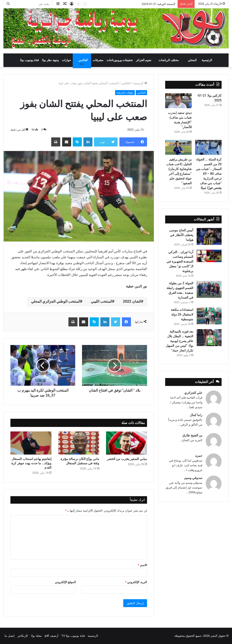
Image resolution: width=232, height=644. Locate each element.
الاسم (143, 565)
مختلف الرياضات (169, 60)
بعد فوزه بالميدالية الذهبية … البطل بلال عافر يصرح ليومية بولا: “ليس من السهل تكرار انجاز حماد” (180, 341)
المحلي (192, 60)
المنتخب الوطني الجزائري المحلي (56, 301)
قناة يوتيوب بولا (29, 60)
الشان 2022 (132, 301)
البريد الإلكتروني (136, 582)
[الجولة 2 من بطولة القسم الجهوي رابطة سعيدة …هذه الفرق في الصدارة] (209, 289)
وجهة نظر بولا (50, 60)
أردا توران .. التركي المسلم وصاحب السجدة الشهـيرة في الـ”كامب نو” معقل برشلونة (180, 261)
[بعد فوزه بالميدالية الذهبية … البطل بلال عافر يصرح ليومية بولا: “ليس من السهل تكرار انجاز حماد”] (209, 338)
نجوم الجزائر (144, 60)
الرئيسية (207, 60)
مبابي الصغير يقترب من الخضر (126, 459)
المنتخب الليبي (102, 301)
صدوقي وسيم (193, 478)
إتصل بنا (10, 636)
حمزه (199, 456)
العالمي (83, 60)
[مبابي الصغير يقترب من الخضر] (127, 443)
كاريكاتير (23, 636)
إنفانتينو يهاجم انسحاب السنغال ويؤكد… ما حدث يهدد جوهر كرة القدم (31, 463)
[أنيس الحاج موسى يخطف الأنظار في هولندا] (209, 236)
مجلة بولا (36, 636)
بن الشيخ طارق (192, 435)
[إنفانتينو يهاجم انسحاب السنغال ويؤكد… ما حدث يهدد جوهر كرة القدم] (31, 443)
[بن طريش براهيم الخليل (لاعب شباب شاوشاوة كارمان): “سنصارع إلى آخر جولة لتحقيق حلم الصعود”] (178, 147)
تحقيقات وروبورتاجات (120, 60)
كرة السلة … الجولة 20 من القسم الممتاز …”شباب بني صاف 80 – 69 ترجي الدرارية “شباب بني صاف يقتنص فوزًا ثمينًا (209, 174)
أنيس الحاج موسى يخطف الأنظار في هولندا (181, 235)
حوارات (66, 60)
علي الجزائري (193, 393)
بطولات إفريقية (125, 93)
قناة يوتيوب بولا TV (73, 636)
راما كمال (196, 415)
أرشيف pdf (51, 636)
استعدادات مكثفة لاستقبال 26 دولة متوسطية (182, 314)
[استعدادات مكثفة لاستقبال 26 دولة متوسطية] (209, 316)
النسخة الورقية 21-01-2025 (158, 4)
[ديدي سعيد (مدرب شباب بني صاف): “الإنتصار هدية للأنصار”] (178, 101)
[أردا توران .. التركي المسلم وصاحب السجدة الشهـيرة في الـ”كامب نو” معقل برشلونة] (209, 256)
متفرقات (98, 60)
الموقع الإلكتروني (65, 582)
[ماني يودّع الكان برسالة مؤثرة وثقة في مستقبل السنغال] (79, 443)
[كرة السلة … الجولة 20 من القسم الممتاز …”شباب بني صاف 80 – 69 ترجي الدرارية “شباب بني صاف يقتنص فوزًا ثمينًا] (208, 147)
